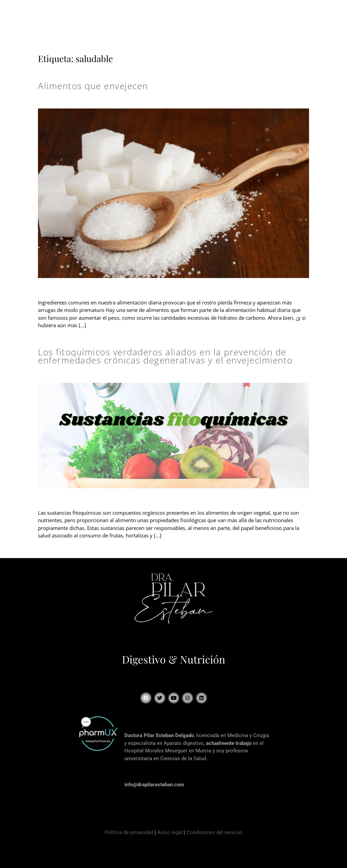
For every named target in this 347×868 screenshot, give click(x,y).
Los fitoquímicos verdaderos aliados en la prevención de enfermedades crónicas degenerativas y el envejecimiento (165, 356)
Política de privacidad (129, 832)
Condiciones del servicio (214, 832)
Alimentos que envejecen (93, 86)
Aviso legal (170, 832)
